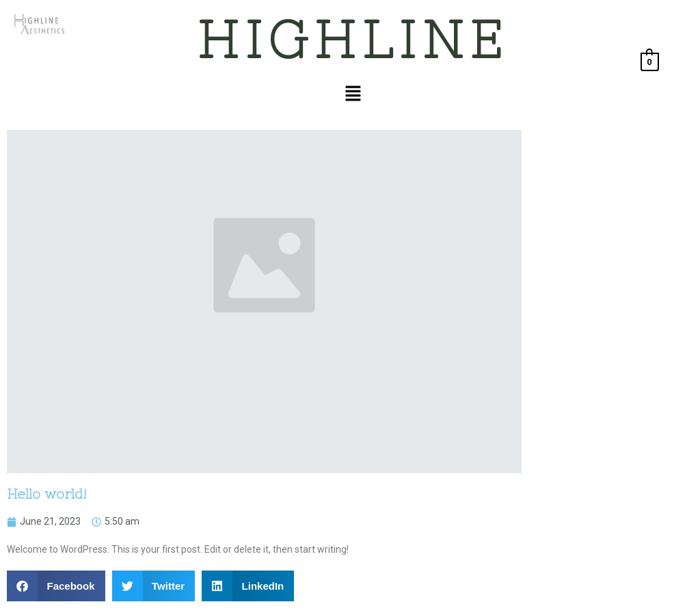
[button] (353, 94)
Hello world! (47, 494)
